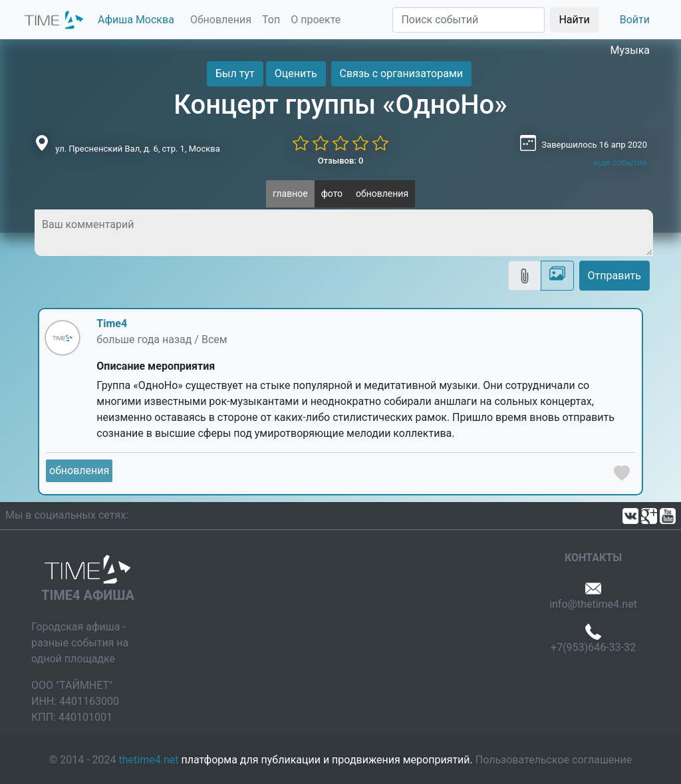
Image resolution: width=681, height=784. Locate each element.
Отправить (614, 276)
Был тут (235, 73)
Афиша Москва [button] (136, 20)
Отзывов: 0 (341, 161)
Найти (574, 20)
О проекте (316, 20)
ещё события (620, 163)
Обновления (221, 20)
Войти (635, 20)
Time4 (112, 324)
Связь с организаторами (401, 73)
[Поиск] (469, 20)
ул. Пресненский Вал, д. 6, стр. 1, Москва (138, 149)
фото (332, 194)
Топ (271, 20)
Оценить (296, 73)
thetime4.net (149, 760)
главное (290, 194)
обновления (382, 194)
